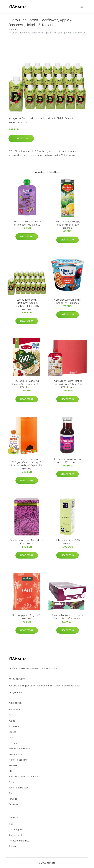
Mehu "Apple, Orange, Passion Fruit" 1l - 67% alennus (68, 225)
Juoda (12, 721)
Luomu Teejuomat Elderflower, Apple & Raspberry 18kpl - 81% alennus (27, 304)
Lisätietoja (21, 138)
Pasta (12, 782)
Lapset (12, 732)
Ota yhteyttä (15, 830)
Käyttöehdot (15, 835)
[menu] (82, 7)
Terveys (13, 799)
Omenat (69, 118)
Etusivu (12, 29)
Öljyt (11, 771)
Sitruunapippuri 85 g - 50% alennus (27, 617)
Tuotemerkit (28, 118)
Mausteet (13, 765)
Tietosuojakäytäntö (19, 841)
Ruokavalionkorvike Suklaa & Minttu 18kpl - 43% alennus (67, 617)
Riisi (11, 793)
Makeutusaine (16, 754)
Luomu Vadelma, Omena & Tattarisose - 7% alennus (27, 223)
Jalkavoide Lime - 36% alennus (68, 542)
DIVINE (60, 118)
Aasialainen (14, 710)
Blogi (11, 824)
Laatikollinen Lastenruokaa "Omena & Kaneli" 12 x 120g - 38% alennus (68, 384)
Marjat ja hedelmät (46, 118)
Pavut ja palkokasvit (19, 788)
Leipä (11, 737)
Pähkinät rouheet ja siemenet (24, 776)
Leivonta (13, 743)
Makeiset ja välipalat (19, 749)
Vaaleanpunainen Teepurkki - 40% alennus (27, 542)
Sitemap (13, 846)
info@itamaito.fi (17, 692)
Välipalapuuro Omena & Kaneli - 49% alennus (68, 301)
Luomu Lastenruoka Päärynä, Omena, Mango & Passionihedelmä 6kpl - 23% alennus (27, 464)
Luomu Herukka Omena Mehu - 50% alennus (68, 461)
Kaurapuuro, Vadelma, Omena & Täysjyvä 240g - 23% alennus (27, 384)
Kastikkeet (14, 726)
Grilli (11, 715)
